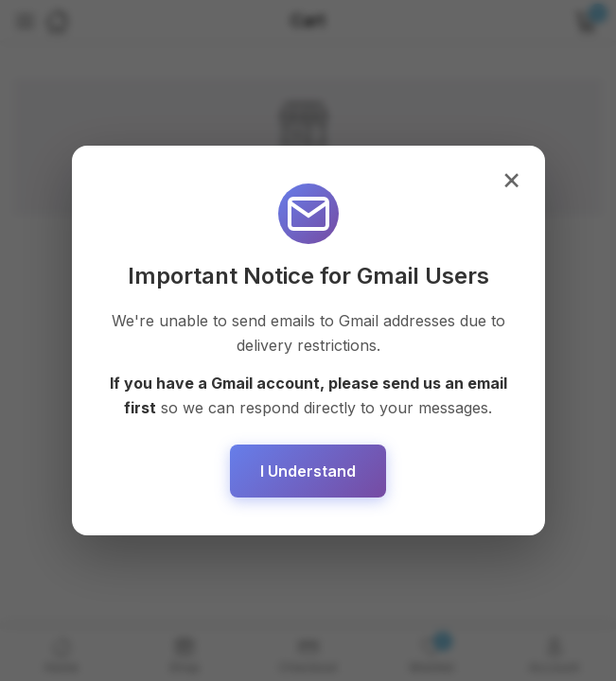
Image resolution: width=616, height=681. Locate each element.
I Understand (308, 471)
